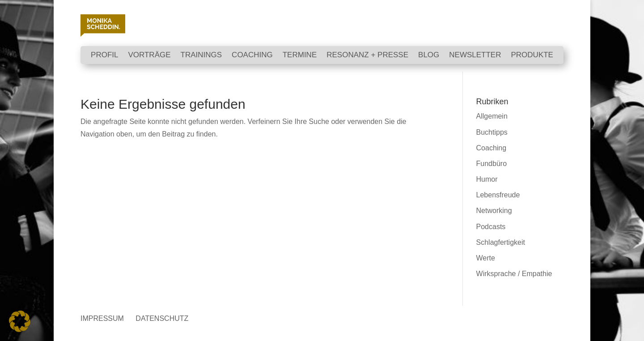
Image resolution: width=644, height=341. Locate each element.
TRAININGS (201, 55)
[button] (20, 321)
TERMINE (300, 55)
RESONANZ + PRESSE (367, 55)
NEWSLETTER (475, 55)
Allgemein (492, 116)
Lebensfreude (498, 195)
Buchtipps (492, 132)
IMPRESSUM (102, 318)
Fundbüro (492, 164)
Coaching (491, 148)
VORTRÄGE (149, 55)
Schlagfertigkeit (501, 242)
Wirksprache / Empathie (514, 274)
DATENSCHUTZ (162, 318)
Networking (494, 211)
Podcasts (491, 227)
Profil (104, 55)
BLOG (429, 55)
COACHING (252, 55)
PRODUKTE (532, 55)
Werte (486, 258)
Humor (487, 179)
